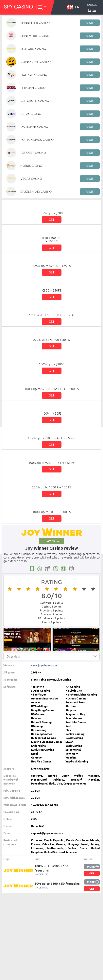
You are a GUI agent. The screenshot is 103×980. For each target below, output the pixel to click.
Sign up (92, 4)
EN (73, 7)
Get (51, 220)
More (91, 867)
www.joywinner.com (44, 665)
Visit (90, 23)
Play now (51, 541)
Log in (92, 10)
